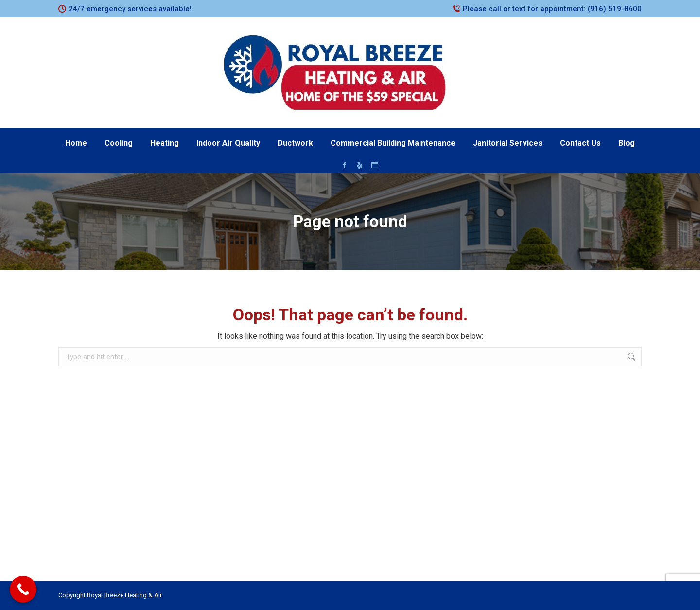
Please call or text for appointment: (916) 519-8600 (552, 9)
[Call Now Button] (23, 589)
